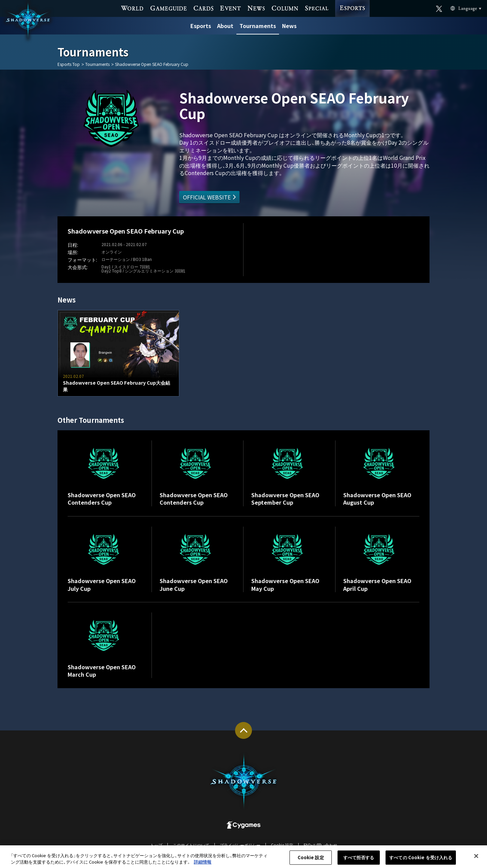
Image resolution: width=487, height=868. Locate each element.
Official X (439, 8)
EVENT (230, 8)
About (225, 26)
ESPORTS (352, 2)
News (289, 26)
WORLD (132, 8)
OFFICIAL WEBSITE (207, 197)
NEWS (256, 8)
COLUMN (285, 8)
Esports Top (69, 64)
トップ (156, 845)
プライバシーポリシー (240, 845)
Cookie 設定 (282, 845)
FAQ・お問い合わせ (320, 845)
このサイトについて (191, 845)
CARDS (203, 8)
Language (458, 8)
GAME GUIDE (169, 8)
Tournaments (258, 26)
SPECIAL (317, 8)
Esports (201, 26)
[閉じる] (476, 860)
